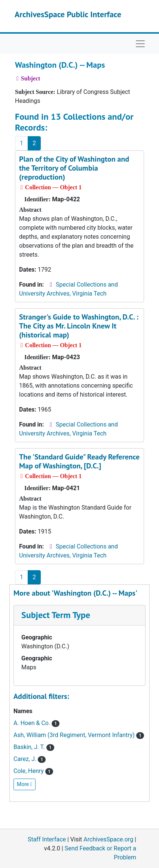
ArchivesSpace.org (108, 839)
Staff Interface (47, 839)
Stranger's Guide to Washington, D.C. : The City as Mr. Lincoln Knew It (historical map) (79, 326)
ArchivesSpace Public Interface (68, 14)
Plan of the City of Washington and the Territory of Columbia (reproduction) (74, 168)
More (25, 784)
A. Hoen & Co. (36, 723)
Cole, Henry (33, 771)
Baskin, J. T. (34, 747)
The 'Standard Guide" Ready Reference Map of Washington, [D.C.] (79, 461)
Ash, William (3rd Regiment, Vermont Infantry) (79, 735)
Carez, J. (30, 759)
